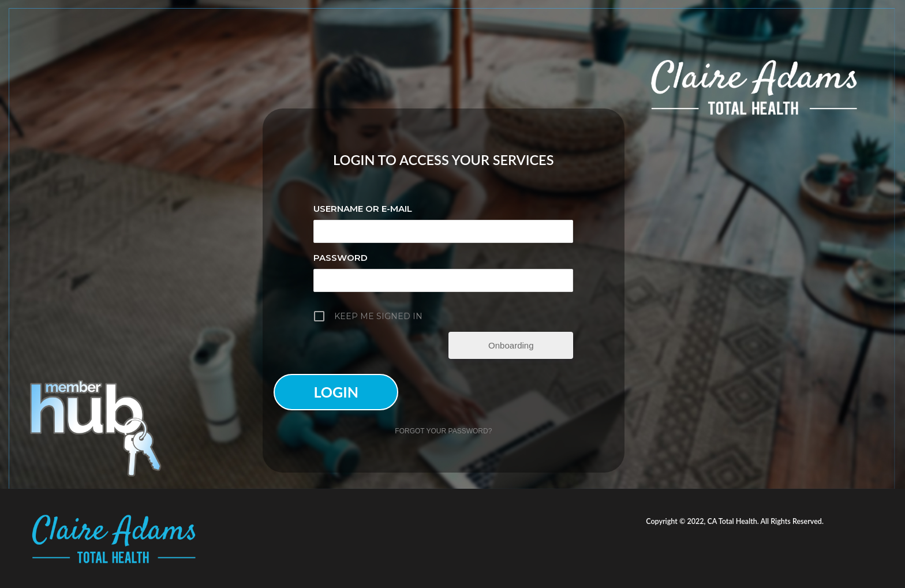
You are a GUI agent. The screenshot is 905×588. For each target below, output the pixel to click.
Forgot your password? (443, 431)
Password (341, 258)
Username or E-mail (363, 209)
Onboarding (511, 345)
